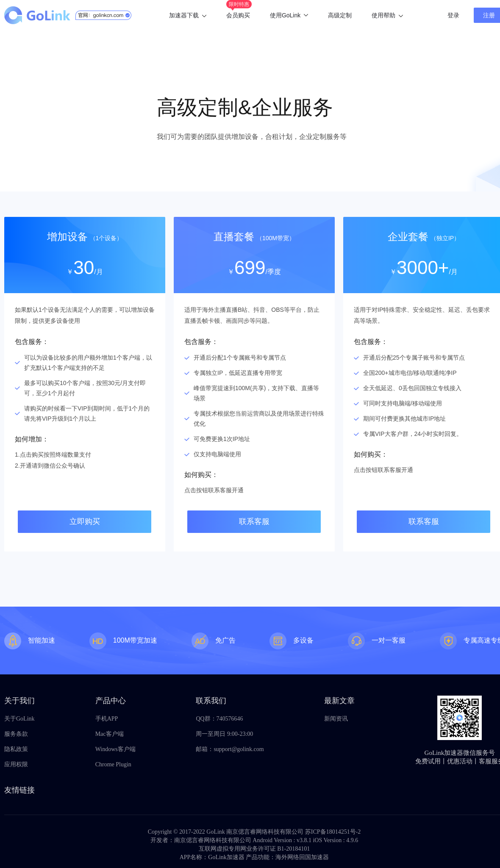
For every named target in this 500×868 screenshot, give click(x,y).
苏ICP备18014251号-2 (333, 832)
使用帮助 (387, 15)
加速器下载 (188, 15)
